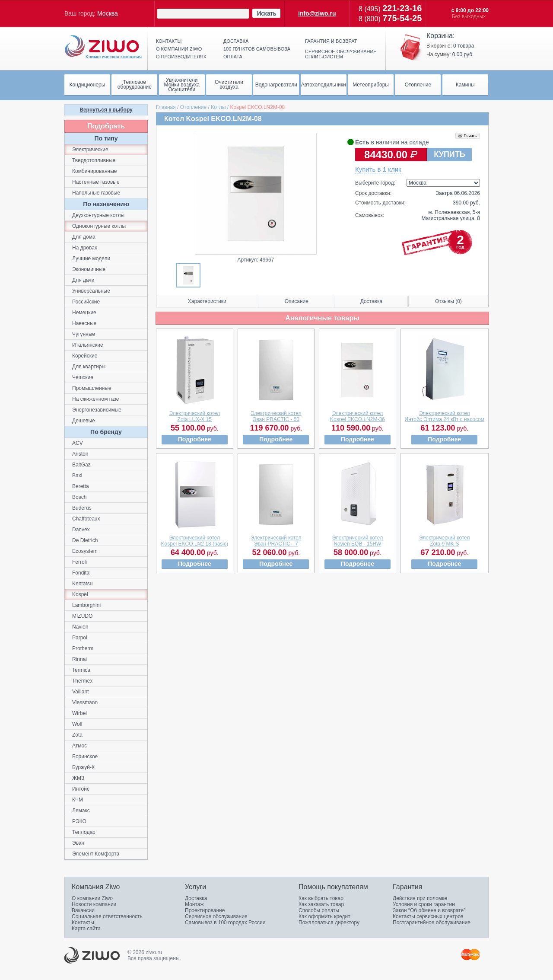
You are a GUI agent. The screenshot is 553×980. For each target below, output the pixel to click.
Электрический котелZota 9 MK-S (445, 541)
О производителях (181, 57)
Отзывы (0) (448, 301)
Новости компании (94, 904)
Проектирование (205, 910)
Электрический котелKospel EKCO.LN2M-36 (358, 416)
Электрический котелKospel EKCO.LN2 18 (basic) (195, 541)
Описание (297, 301)
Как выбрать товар (321, 898)
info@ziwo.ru (317, 13)
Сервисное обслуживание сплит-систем (341, 54)
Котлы (218, 107)
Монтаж (194, 904)
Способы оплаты (319, 910)
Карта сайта (86, 929)
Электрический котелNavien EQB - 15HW (358, 541)
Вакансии (83, 910)
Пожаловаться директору (329, 923)
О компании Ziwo (92, 898)
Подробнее (195, 439)
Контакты (169, 41)
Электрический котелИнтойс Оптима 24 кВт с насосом (445, 416)
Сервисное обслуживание (216, 916)
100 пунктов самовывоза (257, 49)
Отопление (194, 107)
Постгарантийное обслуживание (432, 923)
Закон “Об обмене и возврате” (429, 910)
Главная (166, 107)
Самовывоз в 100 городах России (225, 923)
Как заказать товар (321, 904)
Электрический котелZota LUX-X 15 (195, 416)
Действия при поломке (420, 898)
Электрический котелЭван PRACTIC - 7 (276, 541)
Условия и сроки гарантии (424, 904)
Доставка (236, 41)
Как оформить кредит (324, 916)
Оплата (233, 57)
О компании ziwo (179, 49)
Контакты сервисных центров (428, 916)
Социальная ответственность (107, 916)
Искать (266, 13)
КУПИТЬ (449, 154)
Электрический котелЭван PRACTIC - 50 (276, 416)
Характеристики (207, 301)
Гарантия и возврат (331, 41)
